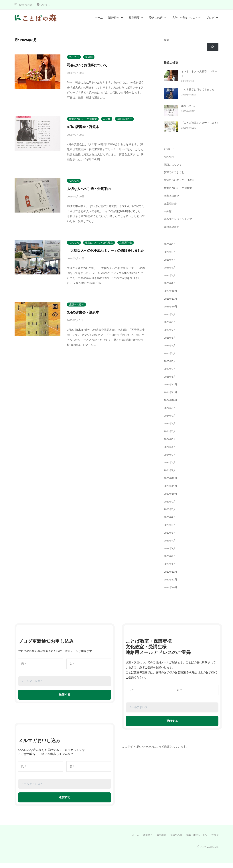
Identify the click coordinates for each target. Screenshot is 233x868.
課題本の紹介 (124, 119)
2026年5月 (170, 257)
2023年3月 (170, 553)
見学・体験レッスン (184, 18)
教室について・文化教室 (83, 119)
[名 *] (89, 669)
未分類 (89, 57)
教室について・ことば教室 (180, 185)
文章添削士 (126, 243)
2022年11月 (171, 585)
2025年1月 (170, 382)
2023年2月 (170, 561)
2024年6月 (170, 436)
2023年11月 (171, 491)
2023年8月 (170, 514)
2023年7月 (170, 522)
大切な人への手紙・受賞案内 (92, 189)
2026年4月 (170, 265)
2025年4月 (170, 359)
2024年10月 (171, 405)
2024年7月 (170, 429)
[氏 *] (41, 669)
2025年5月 (170, 351)
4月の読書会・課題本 (86, 127)
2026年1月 (170, 288)
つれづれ (74, 57)
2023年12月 (171, 483)
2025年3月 (170, 366)
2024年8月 (170, 421)
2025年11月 (171, 304)
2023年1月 (170, 569)
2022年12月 (171, 577)
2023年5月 (170, 538)
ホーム (99, 18)
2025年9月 (170, 320)
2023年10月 (171, 499)
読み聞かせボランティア (179, 224)
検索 (167, 40)
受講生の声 (156, 18)
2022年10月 (171, 592)
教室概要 (134, 18)
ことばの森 (212, 852)
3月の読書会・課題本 (86, 318)
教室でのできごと (175, 177)
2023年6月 (170, 530)
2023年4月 (170, 546)
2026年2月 (170, 280)
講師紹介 (114, 18)
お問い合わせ (26, 5)
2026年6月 (170, 249)
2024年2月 (170, 468)
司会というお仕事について (91, 65)
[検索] (212, 47)
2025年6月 (170, 343)
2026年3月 (170, 273)
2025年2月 (170, 374)
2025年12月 (171, 296)
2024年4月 (170, 452)
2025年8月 (170, 327)
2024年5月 (170, 444)
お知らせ (169, 154)
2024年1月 (170, 475)
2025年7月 (170, 335)
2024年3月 (170, 460)
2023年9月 (170, 507)
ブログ (210, 18)
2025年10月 (171, 312)
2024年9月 (170, 413)
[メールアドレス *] (65, 687)
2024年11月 (171, 397)
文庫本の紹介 (172, 201)
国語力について (173, 170)
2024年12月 (171, 390)
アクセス (48, 5)
